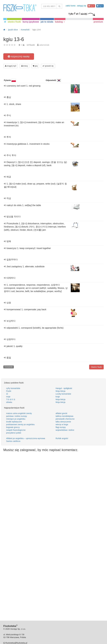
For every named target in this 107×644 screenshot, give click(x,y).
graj (35, 66)
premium (98, 22)
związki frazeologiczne (16, 430)
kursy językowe (31, 22)
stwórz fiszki (14, 22)
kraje (58, 397)
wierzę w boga (62, 424)
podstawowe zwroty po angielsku (20, 424)
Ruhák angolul (62, 438)
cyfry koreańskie (13, 388)
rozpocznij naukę (19, 56)
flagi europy (61, 427)
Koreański (9, 367)
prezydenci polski (14, 433)
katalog (60, 22)
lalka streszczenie (63, 422)
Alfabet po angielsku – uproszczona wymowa (26, 438)
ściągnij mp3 (11, 66)
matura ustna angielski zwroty (19, 413)
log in (91, 6)
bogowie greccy (13, 427)
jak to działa (47, 22)
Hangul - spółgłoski (64, 388)
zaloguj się (82, 6)
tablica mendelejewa (64, 416)
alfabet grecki (61, 413)
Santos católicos (13, 441)
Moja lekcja (60, 391)
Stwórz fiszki (96, 367)
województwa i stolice (65, 430)
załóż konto (71, 6)
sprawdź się (48, 66)
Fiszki (9, 391)
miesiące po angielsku (16, 419)
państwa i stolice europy (17, 416)
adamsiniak (44, 45)
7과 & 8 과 (11, 399)
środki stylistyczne (14, 422)
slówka (9, 402)
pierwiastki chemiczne (65, 419)
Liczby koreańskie (63, 394)
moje (8, 397)
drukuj (24, 66)
